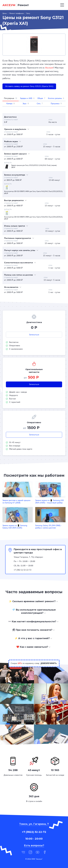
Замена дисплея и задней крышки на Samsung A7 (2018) (16, 502)
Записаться (34, 335)
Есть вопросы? (34, 846)
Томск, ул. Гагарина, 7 (34, 824)
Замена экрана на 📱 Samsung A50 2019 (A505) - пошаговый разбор (49, 502)
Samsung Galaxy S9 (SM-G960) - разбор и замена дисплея (48, 527)
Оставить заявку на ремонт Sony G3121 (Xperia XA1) (29, 86)
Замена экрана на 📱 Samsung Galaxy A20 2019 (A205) (15, 527)
